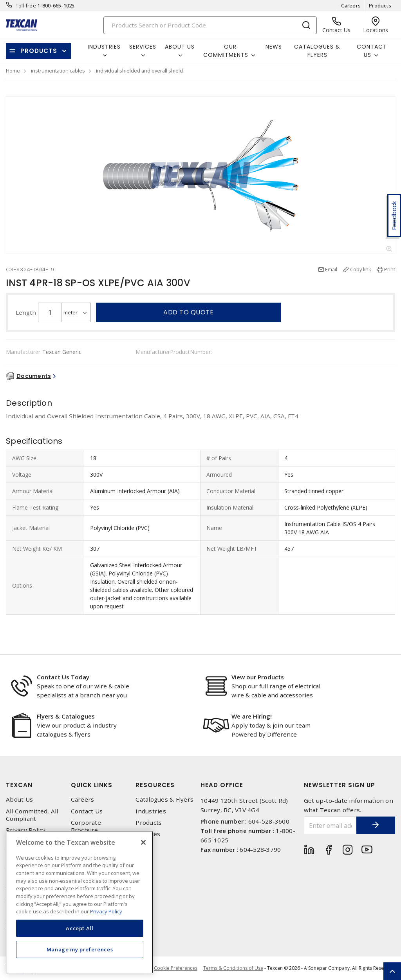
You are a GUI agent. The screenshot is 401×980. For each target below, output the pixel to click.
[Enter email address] (330, 825)
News (274, 47)
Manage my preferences (80, 949)
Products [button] (39, 51)
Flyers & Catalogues (66, 716)
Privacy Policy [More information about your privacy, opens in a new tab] (106, 911)
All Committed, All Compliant (32, 815)
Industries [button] (104, 47)
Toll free (26, 5)
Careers (351, 5)
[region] (80, 902)
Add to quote (188, 312)
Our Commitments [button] (226, 51)
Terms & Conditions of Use (233, 968)
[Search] (210, 25)
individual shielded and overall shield (139, 71)
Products (380, 5)
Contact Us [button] (372, 51)
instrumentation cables (58, 71)
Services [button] (143, 47)
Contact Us (87, 811)
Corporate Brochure (86, 826)
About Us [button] (180, 47)
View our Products (258, 677)
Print (390, 269)
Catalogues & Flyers (317, 51)
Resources (155, 785)
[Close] (143, 842)
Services (148, 834)
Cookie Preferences (176, 968)
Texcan (19, 785)
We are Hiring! (252, 716)
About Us (19, 799)
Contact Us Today (63, 677)
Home (13, 71)
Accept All (80, 928)
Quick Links (92, 785)
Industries (151, 811)
